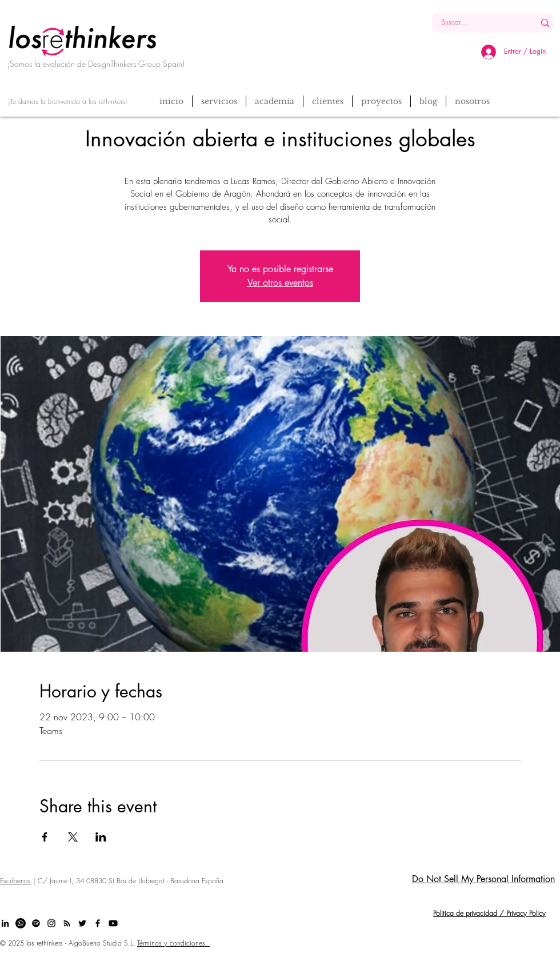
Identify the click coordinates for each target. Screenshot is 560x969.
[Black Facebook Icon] (98, 923)
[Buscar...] (475, 23)
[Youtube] (113, 923)
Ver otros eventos (280, 283)
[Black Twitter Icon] (82, 923)
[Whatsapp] (21, 923)
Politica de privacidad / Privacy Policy (489, 913)
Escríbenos (15, 881)
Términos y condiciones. (173, 943)
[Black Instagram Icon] (51, 923)
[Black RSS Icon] (67, 923)
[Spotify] (36, 923)
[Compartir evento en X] (73, 837)
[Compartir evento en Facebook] (45, 837)
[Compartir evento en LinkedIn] (101, 837)
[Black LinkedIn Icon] (5, 923)
